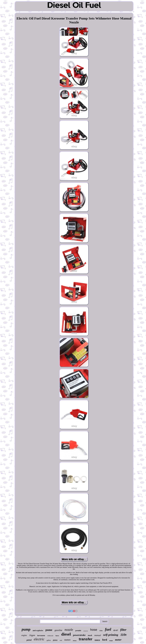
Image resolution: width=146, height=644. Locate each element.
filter (123, 630)
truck (90, 635)
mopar (111, 641)
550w (101, 631)
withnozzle (50, 636)
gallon (49, 640)
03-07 (116, 630)
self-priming (111, 635)
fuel (108, 629)
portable (78, 631)
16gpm (32, 635)
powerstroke (79, 635)
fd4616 (97, 640)
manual (98, 635)
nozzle (69, 630)
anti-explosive (38, 630)
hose (94, 630)
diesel (66, 634)
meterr (67, 640)
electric (39, 639)
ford (105, 640)
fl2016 (55, 640)
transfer (86, 639)
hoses (57, 636)
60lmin (75, 641)
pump (26, 629)
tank (61, 640)
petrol (29, 640)
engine (24, 635)
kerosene (41, 636)
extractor (86, 631)
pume (49, 630)
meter (118, 640)
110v (124, 635)
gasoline (58, 630)
